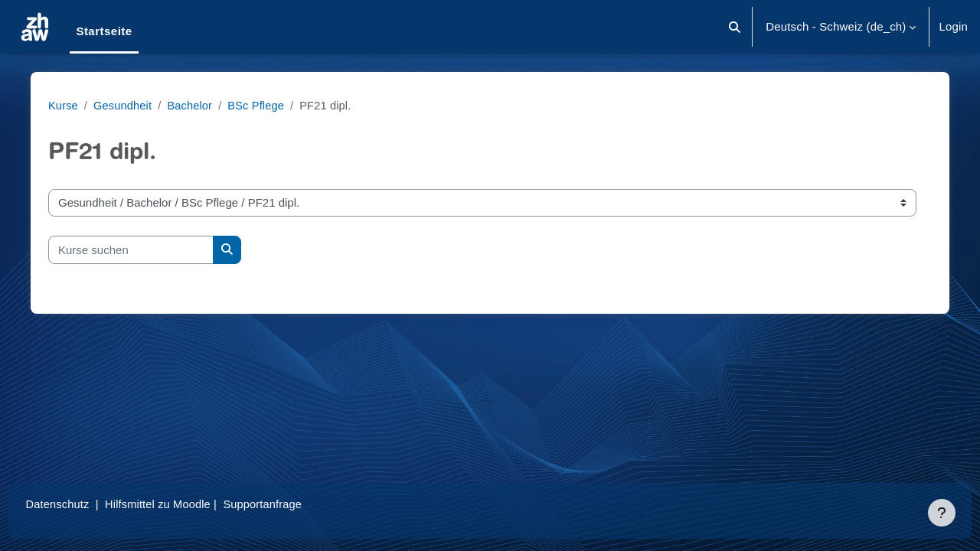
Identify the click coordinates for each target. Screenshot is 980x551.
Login (953, 26)
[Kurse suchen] (137, 250)
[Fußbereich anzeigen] (942, 513)
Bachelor (199, 105)
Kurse (70, 105)
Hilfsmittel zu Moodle (191, 504)
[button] (735, 27)
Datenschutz (87, 504)
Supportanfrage (298, 504)
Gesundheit (130, 105)
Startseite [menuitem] (104, 31)
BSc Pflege (267, 105)
